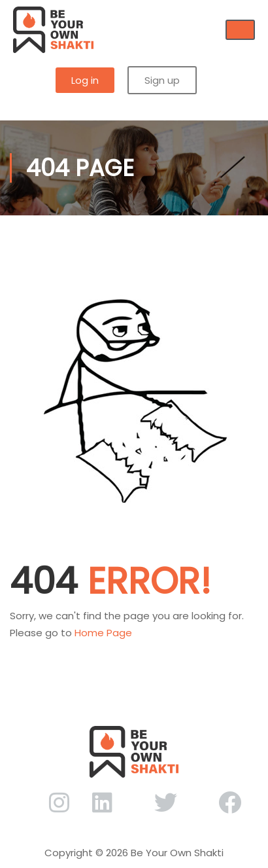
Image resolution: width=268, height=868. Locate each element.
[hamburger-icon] (240, 30)
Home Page (103, 633)
